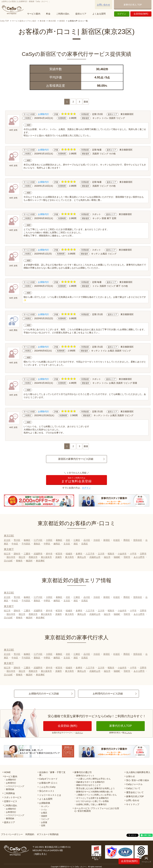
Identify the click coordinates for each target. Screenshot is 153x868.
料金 (48, 14)
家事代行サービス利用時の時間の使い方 (94, 792)
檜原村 (29, 561)
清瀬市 (59, 557)
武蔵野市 (38, 554)
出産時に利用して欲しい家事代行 (91, 804)
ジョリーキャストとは (50, 795)
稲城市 (69, 554)
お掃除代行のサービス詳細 (44, 694)
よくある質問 (99, 14)
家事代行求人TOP (121, 726)
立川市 (101, 554)
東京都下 (9, 549)
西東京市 (33, 557)
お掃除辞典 (45, 803)
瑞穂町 (117, 557)
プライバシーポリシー (12, 834)
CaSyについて (133, 788)
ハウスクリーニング (15, 786)
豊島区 (37, 544)
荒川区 (17, 540)
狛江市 (7, 554)
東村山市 (82, 557)
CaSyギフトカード (48, 779)
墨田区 (127, 540)
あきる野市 (139, 557)
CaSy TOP (4, 21)
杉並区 (117, 540)
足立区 (7, 540)
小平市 (133, 554)
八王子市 (90, 554)
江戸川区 (38, 540)
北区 (68, 540)
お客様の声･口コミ (48, 783)
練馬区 (57, 544)
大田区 (49, 540)
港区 (76, 544)
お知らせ (131, 776)
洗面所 (44, 816)
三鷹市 (27, 554)
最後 (86, 102)
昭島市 (111, 554)
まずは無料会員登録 (76, 480)
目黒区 (85, 544)
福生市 (107, 557)
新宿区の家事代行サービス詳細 (76, 459)
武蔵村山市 (95, 557)
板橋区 (27, 540)
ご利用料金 (10, 793)
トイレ (44, 810)
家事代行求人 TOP (133, 5)
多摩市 (79, 554)
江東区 (77, 540)
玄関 (43, 826)
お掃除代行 (11, 780)
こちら (129, 733)
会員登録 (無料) (68, 726)
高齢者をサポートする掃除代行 (90, 782)
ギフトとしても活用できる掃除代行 (92, 798)
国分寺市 (11, 557)
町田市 (59, 554)
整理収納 (10, 789)
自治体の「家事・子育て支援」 (52, 774)
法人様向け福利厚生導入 (138, 772)
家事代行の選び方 (83, 772)
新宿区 (62, 21)
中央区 (15, 544)
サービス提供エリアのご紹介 (24, 21)
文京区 (67, 544)
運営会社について (135, 792)
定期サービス (11, 801)
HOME (7, 772)
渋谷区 (97, 540)
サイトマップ (133, 804)
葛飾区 (59, 540)
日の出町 (8, 561)
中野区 (47, 544)
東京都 (42, 21)
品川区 (87, 540)
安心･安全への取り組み (138, 780)
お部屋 (44, 822)
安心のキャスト (47, 791)
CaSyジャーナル (134, 784)
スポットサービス (13, 797)
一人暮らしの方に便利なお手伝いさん (93, 779)
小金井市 (122, 554)
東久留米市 (46, 557)
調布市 (17, 554)
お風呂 (44, 813)
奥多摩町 (40, 561)
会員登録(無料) (141, 14)
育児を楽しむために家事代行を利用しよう (95, 788)
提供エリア (81, 14)
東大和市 (69, 557)
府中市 (49, 554)
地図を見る (40, 854)
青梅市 (19, 561)
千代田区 (26, 544)
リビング (45, 819)
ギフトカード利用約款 (48, 834)
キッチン (45, 806)
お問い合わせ (104, 5)
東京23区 (52, 21)
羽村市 (127, 557)
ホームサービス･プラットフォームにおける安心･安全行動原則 (97, 810)
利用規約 (30, 834)
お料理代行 (11, 783)
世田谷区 (138, 540)
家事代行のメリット (85, 776)
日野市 (143, 554)
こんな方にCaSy (47, 787)
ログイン (122, 14)
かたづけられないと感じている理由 (92, 801)
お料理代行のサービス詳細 (108, 694)
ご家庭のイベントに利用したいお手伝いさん (96, 795)
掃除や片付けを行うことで (88, 785)
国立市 (22, 557)
